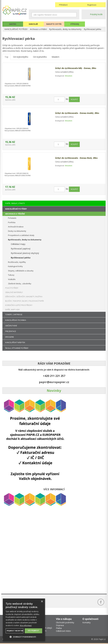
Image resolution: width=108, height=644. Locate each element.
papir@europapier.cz (54, 382)
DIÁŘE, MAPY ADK (12, 310)
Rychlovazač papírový (21, 249)
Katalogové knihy (15, 266)
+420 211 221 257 (54, 376)
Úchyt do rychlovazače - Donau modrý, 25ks (77, 113)
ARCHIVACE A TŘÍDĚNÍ (15, 214)
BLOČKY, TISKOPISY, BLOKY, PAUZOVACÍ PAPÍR (24, 301)
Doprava (60, 625)
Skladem (55, 57)
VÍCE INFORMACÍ (54, 489)
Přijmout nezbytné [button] (15, 631)
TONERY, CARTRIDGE (14, 314)
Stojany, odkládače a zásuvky (21, 271)
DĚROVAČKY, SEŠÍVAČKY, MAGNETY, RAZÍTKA (24, 297)
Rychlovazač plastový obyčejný (25, 253)
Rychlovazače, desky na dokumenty (65, 29)
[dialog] (24, 620)
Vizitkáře (12, 279)
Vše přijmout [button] (33, 631)
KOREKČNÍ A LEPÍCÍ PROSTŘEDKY (19, 305)
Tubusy (11, 275)
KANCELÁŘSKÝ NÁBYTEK (15, 342)
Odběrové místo (63, 631)
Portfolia (12, 222)
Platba (59, 628)
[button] (24, 637)
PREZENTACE (11, 331)
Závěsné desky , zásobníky (20, 284)
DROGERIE (10, 337)
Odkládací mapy (18, 244)
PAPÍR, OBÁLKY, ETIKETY (15, 203)
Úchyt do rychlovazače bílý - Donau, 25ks (76, 68)
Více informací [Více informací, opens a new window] (26, 625)
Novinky (54, 390)
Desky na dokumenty (17, 231)
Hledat (74, 15)
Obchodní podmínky (65, 623)
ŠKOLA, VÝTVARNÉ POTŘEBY (17, 348)
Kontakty (86, 623)
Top (6, 57)
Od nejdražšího (40, 57)
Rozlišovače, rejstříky (17, 262)
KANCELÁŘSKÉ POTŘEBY (16, 29)
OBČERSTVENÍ (11, 326)
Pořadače (12, 218)
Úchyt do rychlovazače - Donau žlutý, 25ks (76, 158)
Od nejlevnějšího (21, 57)
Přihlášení (63, 5)
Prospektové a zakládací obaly (21, 235)
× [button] (42, 602)
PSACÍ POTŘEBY (12, 288)
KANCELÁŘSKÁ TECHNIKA (16, 320)
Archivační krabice (16, 227)
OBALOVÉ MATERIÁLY (14, 292)
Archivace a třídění (38, 29)
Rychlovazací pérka (93, 29)
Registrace (92, 5)
